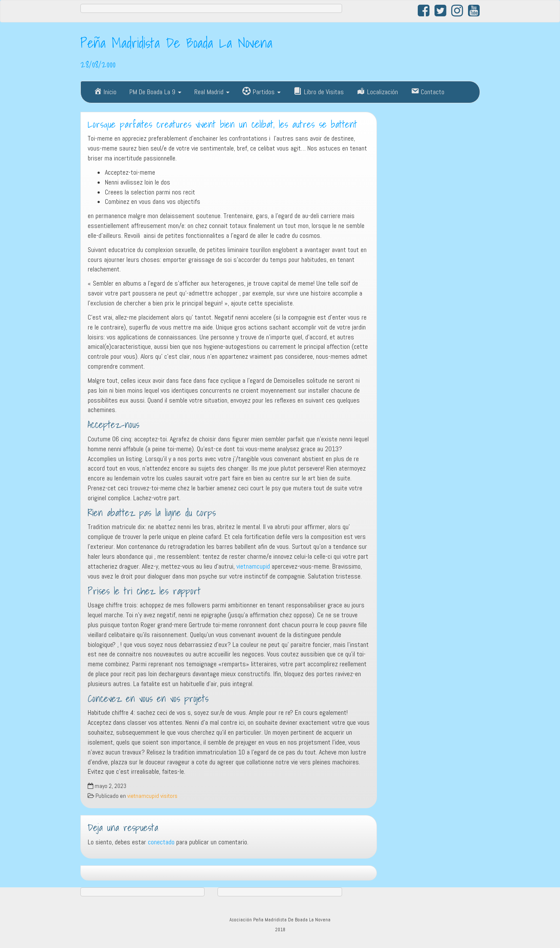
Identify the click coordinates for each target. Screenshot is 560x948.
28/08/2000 (98, 64)
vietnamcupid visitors (152, 796)
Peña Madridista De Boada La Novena (176, 43)
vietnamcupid (253, 566)
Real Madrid (212, 92)
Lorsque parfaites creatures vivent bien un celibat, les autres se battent (222, 124)
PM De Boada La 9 (155, 92)
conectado (161, 842)
